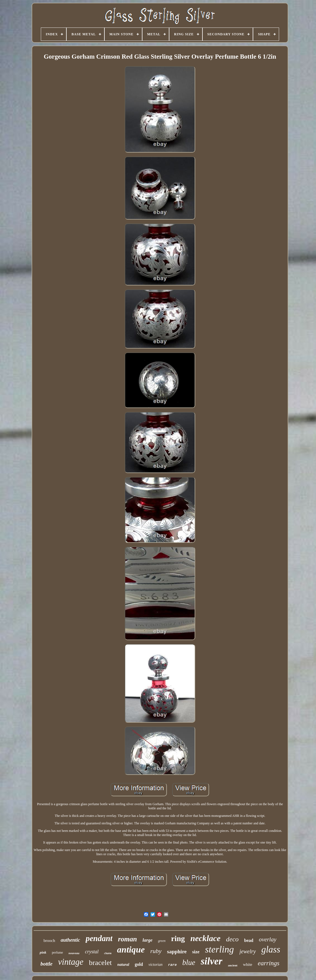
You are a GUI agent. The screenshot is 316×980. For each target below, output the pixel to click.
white (248, 964)
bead (249, 940)
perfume (57, 952)
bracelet (100, 963)
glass (271, 949)
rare (172, 965)
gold (139, 964)
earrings (269, 963)
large (147, 940)
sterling (219, 949)
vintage (71, 962)
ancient (233, 965)
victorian (156, 965)
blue (189, 962)
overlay (268, 939)
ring (178, 938)
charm (108, 953)
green (162, 941)
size (196, 952)
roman (127, 939)
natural (123, 965)
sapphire (177, 952)
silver (212, 961)
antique (131, 949)
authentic (70, 940)
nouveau (74, 953)
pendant (99, 938)
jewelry (248, 951)
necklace (205, 938)
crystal (92, 952)
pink (43, 952)
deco (232, 939)
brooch (49, 941)
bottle (47, 964)
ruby (156, 951)
